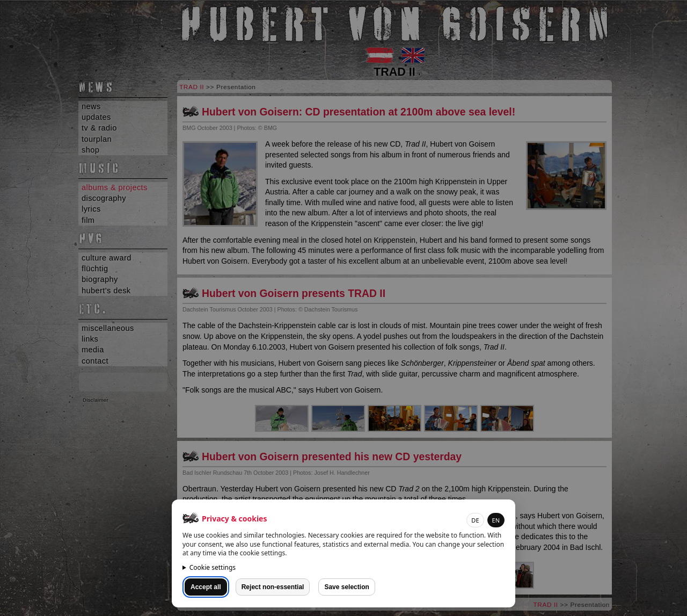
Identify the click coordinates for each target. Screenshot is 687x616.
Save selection (346, 587)
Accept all (206, 587)
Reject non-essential (273, 587)
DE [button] (475, 520)
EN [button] (496, 520)
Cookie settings (213, 567)
